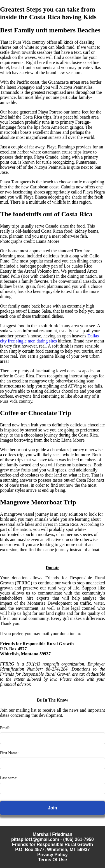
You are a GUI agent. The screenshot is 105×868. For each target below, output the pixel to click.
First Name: (9, 753)
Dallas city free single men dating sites (49, 338)
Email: (5, 728)
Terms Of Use (53, 860)
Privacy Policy (53, 855)
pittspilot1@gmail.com (35, 839)
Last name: (9, 778)
